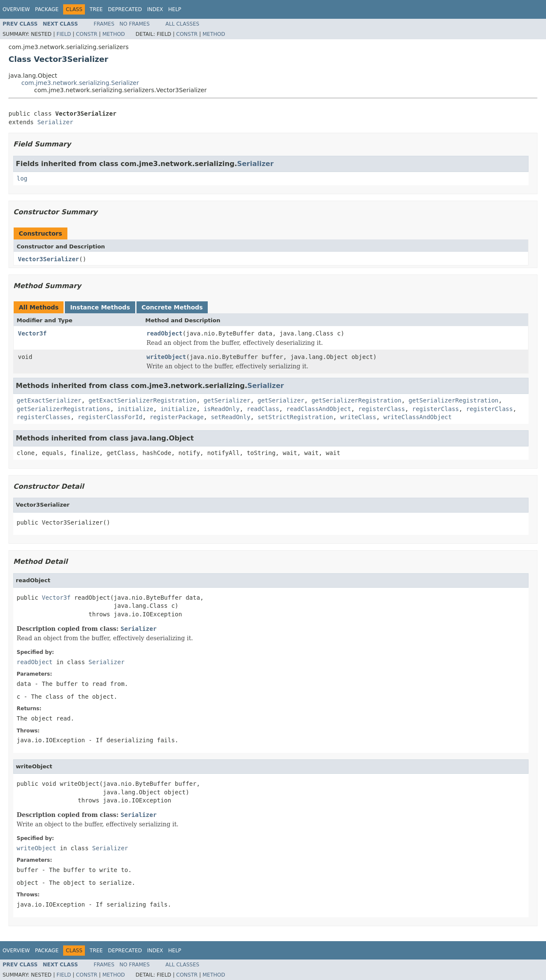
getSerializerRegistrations (63, 409)
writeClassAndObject (418, 417)
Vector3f (32, 333)
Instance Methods (100, 307)
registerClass (382, 409)
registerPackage (177, 417)
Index (155, 9)
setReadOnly (231, 417)
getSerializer (227, 400)
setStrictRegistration (295, 417)
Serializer (55, 122)
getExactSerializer (49, 400)
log (22, 178)
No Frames (135, 24)
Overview (16, 9)
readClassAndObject (319, 409)
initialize (135, 409)
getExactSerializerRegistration (143, 400)
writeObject (167, 357)
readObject (165, 333)
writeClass (358, 417)
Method (114, 34)
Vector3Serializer (48, 259)
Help (175, 9)
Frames (104, 24)
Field (64, 34)
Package (47, 9)
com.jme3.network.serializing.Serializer (80, 83)
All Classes (182, 24)
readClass (263, 409)
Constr (87, 34)
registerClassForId (110, 417)
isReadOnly (221, 409)
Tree (96, 9)
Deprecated (125, 9)
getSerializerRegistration (356, 400)
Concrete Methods (172, 307)
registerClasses (44, 417)
